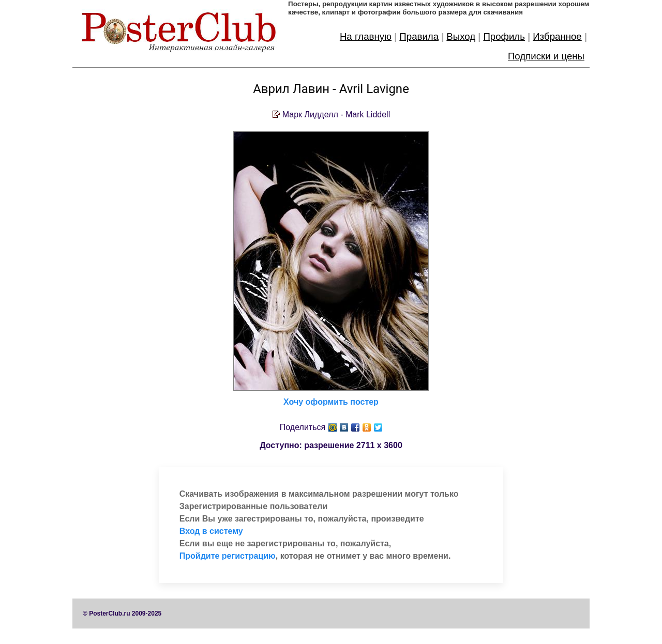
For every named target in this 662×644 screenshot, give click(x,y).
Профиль (504, 36)
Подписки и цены (546, 56)
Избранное (557, 36)
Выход (461, 36)
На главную (366, 36)
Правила (419, 36)
